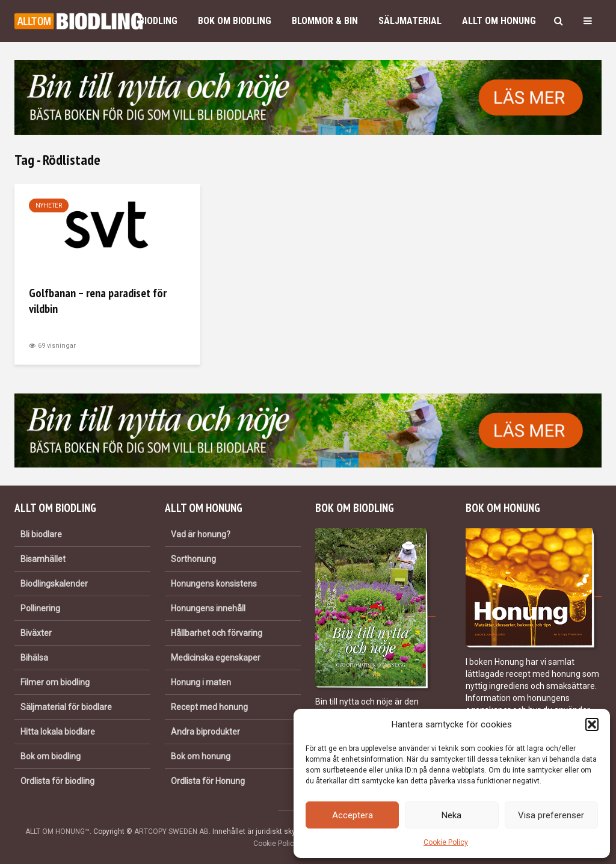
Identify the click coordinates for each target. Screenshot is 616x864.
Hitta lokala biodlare (58, 732)
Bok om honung (201, 756)
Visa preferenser (551, 815)
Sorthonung (193, 559)
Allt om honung (499, 21)
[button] (592, 724)
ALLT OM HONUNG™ (57, 832)
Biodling (158, 21)
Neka (451, 815)
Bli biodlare (41, 534)
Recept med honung (209, 707)
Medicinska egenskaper (216, 658)
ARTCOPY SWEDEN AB (171, 832)
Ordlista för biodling (57, 781)
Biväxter (36, 633)
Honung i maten (201, 682)
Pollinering (40, 608)
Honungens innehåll (208, 608)
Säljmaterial (410, 21)
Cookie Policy (446, 842)
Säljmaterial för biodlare (66, 707)
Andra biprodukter (205, 732)
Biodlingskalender (54, 584)
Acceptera (353, 815)
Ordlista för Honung (208, 781)
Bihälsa (34, 658)
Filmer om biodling (55, 682)
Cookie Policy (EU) (283, 844)
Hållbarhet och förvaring (217, 633)
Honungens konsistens (214, 584)
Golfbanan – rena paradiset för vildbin (98, 301)
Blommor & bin (325, 21)
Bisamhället (43, 559)
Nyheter (49, 205)
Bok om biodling (235, 21)
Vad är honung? (201, 534)
